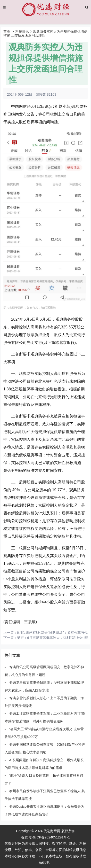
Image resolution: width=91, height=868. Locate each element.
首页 (7, 31)
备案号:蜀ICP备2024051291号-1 (46, 837)
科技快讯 (22, 31)
